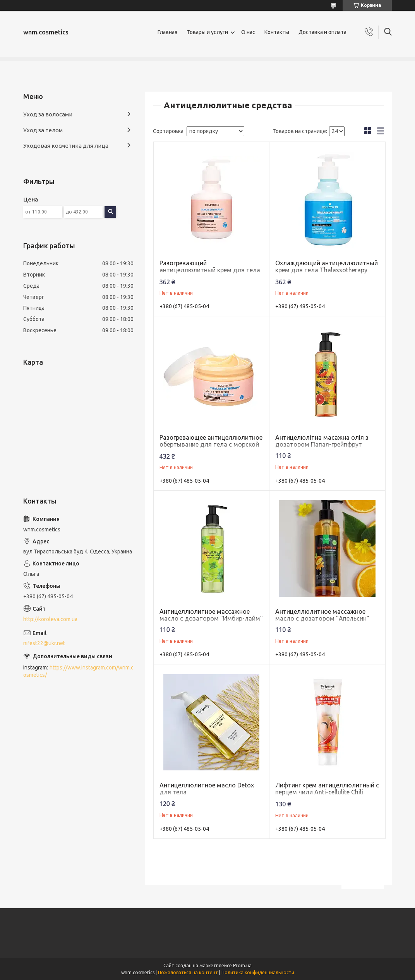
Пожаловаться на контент (188, 972)
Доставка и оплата (322, 32)
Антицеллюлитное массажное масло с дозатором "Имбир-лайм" (211, 615)
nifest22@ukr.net (44, 643)
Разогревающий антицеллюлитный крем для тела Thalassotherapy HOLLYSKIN (210, 270)
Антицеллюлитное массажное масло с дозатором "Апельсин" (322, 615)
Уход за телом (43, 130)
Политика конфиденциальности (258, 972)
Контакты (277, 32)
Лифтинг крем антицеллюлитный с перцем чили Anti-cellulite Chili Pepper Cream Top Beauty (327, 792)
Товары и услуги (207, 32)
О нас (248, 32)
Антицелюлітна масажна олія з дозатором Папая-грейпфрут (322, 441)
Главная (167, 32)
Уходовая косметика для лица (66, 146)
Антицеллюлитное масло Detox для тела (207, 789)
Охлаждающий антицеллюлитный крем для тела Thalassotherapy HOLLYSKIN (327, 270)
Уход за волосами (48, 114)
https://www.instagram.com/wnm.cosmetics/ (78, 671)
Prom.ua (242, 965)
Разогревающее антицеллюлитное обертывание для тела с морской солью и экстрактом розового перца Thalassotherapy (211, 448)
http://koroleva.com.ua (50, 619)
